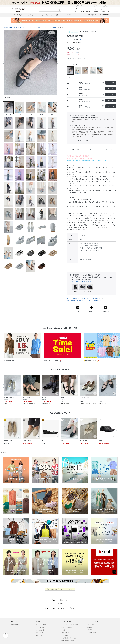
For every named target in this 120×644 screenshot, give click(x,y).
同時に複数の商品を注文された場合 (76, 301)
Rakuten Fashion (8, 27)
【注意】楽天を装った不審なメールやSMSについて (60, 589)
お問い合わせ (65, 633)
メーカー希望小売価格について (94, 301)
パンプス (54, 27)
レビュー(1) (108, 150)
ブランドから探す (41, 625)
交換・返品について (97, 298)
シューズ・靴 (46, 27)
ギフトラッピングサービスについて (82, 282)
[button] (30, 63)
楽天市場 (106, 6)
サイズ (92, 150)
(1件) (80, 39)
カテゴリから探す (41, 630)
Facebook (89, 627)
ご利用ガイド (65, 630)
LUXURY (13, 627)
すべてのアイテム (41, 635)
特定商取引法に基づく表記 (69, 638)
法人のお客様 (65, 635)
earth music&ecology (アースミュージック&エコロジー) (28, 27)
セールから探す (40, 633)
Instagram (90, 630)
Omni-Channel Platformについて (70, 641)
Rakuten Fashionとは (67, 627)
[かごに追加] (111, 83)
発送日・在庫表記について (74, 298)
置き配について (86, 298)
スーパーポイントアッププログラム (71, 625)
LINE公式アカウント (92, 632)
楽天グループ (97, 6)
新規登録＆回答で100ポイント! (83, 6)
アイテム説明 (75, 150)
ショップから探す (41, 627)
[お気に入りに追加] (103, 83)
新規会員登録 (90, 625)
